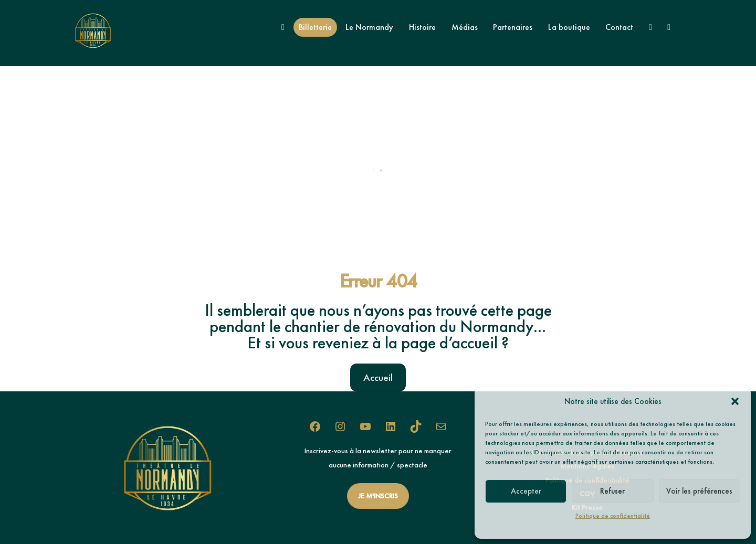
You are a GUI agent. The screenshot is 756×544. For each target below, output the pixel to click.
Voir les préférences (699, 491)
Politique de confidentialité (613, 516)
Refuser (612, 491)
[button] (735, 401)
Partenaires (513, 27)
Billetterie (315, 27)
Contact (619, 27)
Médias (465, 27)
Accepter (526, 491)
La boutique (569, 27)
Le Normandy (369, 27)
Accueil (378, 377)
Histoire (422, 27)
